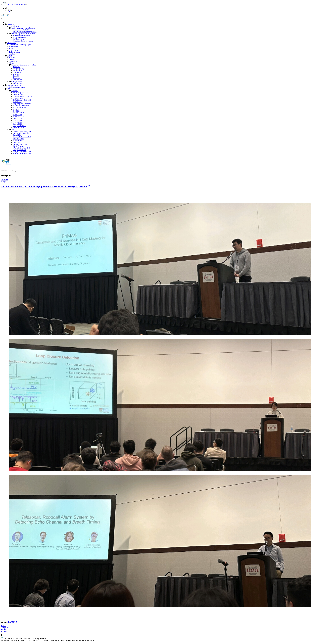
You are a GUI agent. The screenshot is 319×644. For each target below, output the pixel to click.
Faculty (11, 59)
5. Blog (9, 89)
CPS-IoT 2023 (18, 94)
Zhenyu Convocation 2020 (22, 152)
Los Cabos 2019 (18, 139)
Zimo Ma (16, 76)
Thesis (11, 48)
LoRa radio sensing (19, 37)
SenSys (3, 182)
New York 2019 (18, 142)
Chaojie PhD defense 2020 (22, 131)
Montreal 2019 (18, 141)
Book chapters (14, 50)
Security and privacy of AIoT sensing (23, 28)
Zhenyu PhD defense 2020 (22, 153)
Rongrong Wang (18, 69)
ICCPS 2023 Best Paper (21, 106)
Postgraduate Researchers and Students (23, 65)
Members (12, 58)
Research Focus (14, 26)
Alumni (12, 63)
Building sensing (19, 39)
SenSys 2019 (17, 122)
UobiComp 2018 (19, 128)
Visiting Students (16, 82)
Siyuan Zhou (17, 72)
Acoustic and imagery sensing (23, 41)
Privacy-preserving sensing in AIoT (25, 32)
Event (13, 129)
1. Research (10, 24)
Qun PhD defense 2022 (21, 144)
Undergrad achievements (17, 87)
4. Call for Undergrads (14, 85)
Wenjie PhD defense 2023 (22, 148)
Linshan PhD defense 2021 (22, 137)
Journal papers (14, 46)
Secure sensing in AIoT (21, 30)
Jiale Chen (17, 74)
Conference (14, 91)
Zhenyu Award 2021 (20, 150)
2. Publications (11, 43)
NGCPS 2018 (18, 118)
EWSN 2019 (17, 102)
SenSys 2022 (17, 124)
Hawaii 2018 (17, 135)
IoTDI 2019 (17, 109)
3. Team (9, 56)
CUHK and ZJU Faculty (21, 133)
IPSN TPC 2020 (18, 113)
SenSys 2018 (17, 120)
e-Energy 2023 (18, 98)
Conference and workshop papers (20, 45)
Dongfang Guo (18, 70)
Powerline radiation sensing (22, 35)
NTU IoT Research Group (14, 4)
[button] (6, 8)
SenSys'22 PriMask (19, 126)
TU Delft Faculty (19, 146)
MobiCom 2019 (18, 117)
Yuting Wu (17, 78)
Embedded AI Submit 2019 (22, 100)
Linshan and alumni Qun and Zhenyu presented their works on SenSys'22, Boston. (45, 187)
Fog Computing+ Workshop (22, 104)
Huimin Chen (18, 83)
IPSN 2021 (17, 111)
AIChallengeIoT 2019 (20, 93)
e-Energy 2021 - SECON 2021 (23, 96)
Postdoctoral (13, 61)
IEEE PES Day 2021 (20, 107)
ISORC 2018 (17, 115)
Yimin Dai (17, 67)
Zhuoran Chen (18, 80)
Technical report (14, 52)
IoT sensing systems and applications (23, 34)
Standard (12, 54)
